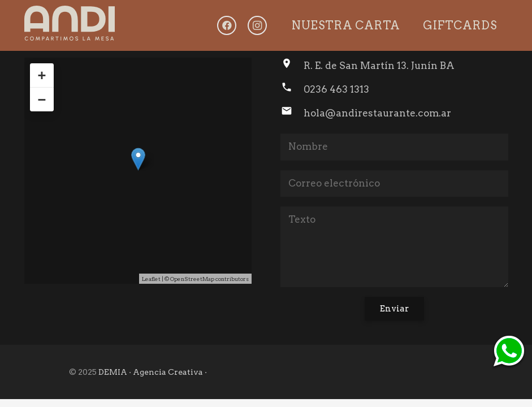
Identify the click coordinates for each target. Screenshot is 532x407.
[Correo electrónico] (394, 184)
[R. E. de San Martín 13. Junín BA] (292, 66)
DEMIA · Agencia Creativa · (153, 372)
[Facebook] (227, 25)
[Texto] (394, 247)
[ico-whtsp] (509, 352)
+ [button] (42, 75)
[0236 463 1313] (292, 89)
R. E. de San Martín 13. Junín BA (379, 66)
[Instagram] (257, 25)
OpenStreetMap (192, 279)
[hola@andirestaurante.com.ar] (292, 113)
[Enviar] (394, 309)
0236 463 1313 (336, 89)
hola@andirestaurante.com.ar (377, 113)
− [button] (42, 99)
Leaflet (151, 279)
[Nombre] (394, 147)
